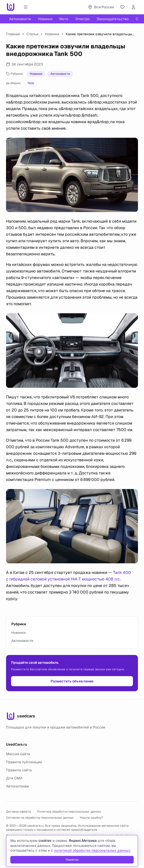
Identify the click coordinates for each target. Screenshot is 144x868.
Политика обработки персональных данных (69, 812)
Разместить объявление (72, 681)
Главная (13, 34)
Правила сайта (19, 770)
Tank (31, 83)
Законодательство (113, 19)
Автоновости (20, 19)
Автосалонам (17, 786)
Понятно (72, 860)
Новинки (45, 19)
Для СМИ (14, 778)
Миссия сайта (18, 754)
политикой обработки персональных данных (92, 850)
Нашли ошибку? (92, 818)
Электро (82, 19)
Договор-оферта (19, 812)
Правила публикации (24, 762)
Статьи (32, 34)
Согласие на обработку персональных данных (40, 818)
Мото (64, 19)
